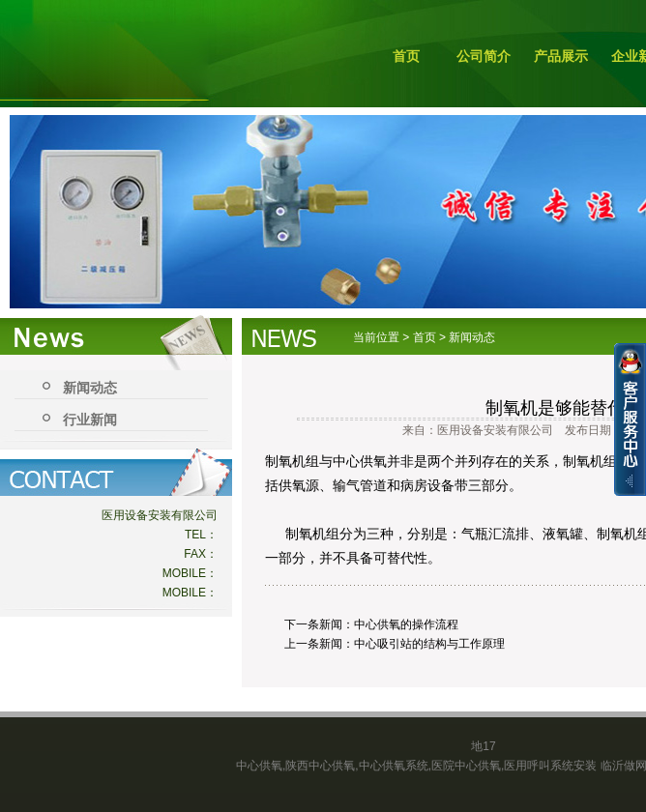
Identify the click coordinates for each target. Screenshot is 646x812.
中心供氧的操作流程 (406, 624)
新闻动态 (90, 388)
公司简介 (484, 56)
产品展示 (561, 56)
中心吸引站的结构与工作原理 (429, 644)
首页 (406, 56)
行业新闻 (90, 420)
